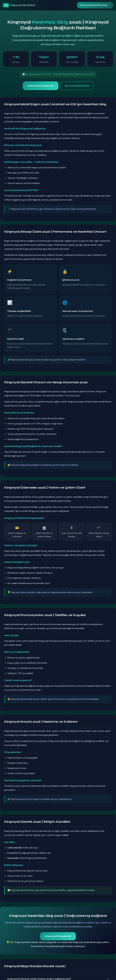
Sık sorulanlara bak (77, 86)
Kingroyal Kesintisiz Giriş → (95, 5)
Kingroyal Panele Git (41, 86)
